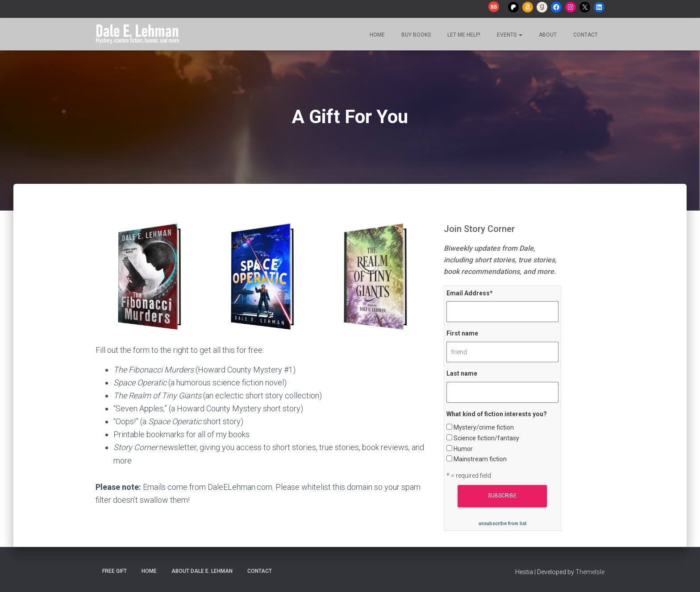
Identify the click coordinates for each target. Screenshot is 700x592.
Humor (463, 449)
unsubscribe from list (502, 524)
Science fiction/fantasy (486, 438)
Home (377, 35)
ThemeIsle (590, 572)
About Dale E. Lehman (202, 571)
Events (509, 35)
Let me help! (463, 35)
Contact (585, 35)
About (547, 35)
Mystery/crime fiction (484, 427)
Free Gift (115, 571)
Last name (462, 373)
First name (462, 333)
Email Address (470, 293)
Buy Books (415, 35)
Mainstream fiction (480, 459)
